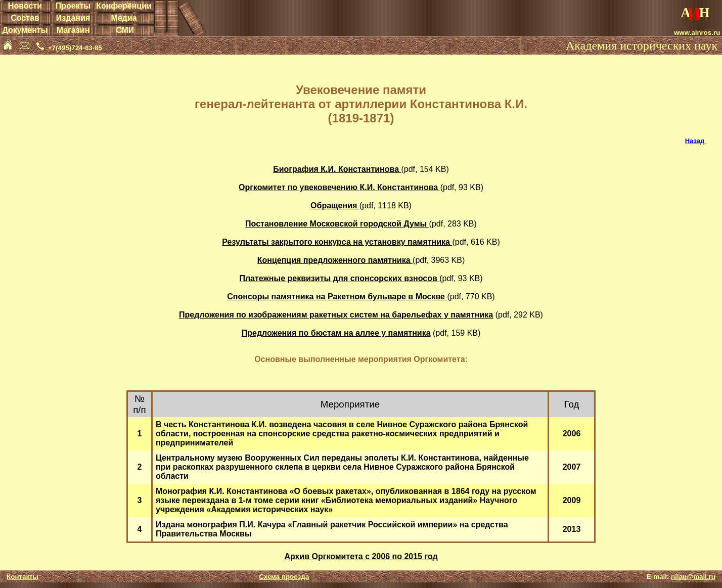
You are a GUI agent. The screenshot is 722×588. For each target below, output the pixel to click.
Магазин (73, 30)
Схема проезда (284, 577)
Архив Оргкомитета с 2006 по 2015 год (361, 556)
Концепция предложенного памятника (335, 260)
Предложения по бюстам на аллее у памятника (336, 333)
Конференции (124, 6)
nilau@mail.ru (693, 577)
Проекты (73, 6)
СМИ (125, 30)
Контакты (22, 577)
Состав (25, 18)
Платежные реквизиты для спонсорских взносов (339, 278)
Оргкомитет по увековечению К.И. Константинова (340, 187)
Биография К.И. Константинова (337, 169)
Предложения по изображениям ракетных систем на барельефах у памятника (336, 315)
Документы (25, 30)
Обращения (335, 206)
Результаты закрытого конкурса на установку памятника (337, 242)
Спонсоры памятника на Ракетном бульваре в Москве (337, 297)
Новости (25, 6)
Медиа (124, 18)
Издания (73, 18)
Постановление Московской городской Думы (337, 224)
